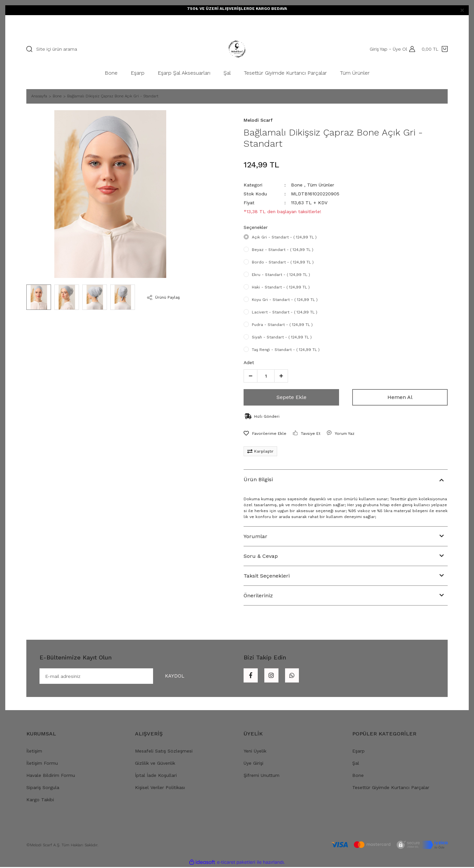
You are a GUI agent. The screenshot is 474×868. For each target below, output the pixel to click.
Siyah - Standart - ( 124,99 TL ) (282, 337)
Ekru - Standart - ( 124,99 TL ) (281, 275)
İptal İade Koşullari (156, 776)
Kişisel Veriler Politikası (160, 788)
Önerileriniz (258, 595)
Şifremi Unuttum (262, 776)
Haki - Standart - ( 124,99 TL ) (281, 287)
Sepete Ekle (291, 397)
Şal (356, 764)
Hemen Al (400, 397)
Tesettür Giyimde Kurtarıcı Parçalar (391, 788)
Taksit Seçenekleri (267, 576)
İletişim (34, 752)
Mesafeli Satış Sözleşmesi (164, 752)
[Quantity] (266, 376)
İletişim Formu (42, 764)
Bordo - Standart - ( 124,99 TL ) (283, 262)
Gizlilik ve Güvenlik (155, 764)
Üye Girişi (253, 764)
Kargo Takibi (40, 801)
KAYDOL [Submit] (172, 676)
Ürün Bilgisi (258, 479)
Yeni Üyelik (255, 752)
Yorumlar (255, 536)
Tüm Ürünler (321, 185)
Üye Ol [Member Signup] (399, 49)
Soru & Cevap (261, 556)
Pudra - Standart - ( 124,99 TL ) (282, 325)
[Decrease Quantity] (250, 376)
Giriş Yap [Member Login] (377, 49)
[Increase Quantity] (281, 376)
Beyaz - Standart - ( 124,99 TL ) (283, 250)
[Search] (110, 49)
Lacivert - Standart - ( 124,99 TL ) (285, 312)
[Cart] (435, 49)
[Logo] (237, 49)
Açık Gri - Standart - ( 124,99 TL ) (284, 237)
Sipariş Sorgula (43, 788)
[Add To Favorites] (265, 434)
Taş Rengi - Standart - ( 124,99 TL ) (286, 350)
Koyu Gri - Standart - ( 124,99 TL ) (285, 300)
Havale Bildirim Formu (51, 776)
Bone (297, 185)
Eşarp (358, 752)
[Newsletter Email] (118, 677)
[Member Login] (410, 49)
